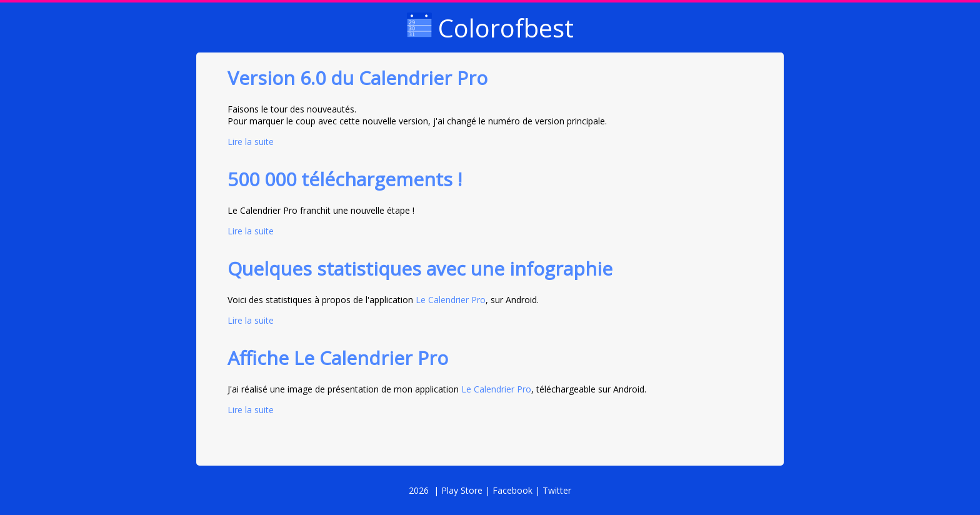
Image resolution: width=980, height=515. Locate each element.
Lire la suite (251, 142)
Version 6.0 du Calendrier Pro (357, 78)
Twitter (557, 490)
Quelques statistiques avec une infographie (420, 268)
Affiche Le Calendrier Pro (338, 358)
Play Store (462, 490)
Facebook (512, 490)
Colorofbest (490, 28)
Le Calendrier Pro (451, 300)
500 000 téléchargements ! (345, 179)
